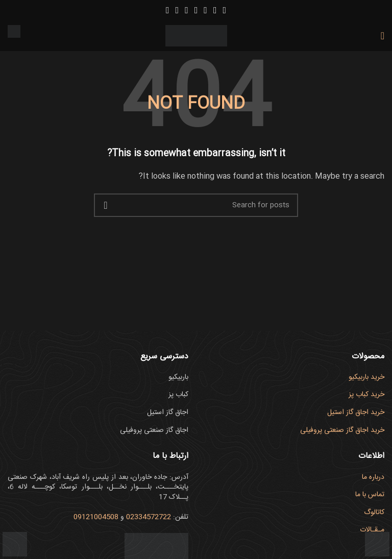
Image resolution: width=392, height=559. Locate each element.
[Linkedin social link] (177, 10)
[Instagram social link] (215, 10)
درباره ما (373, 477)
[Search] (196, 205)
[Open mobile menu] (383, 36)
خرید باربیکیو (366, 377)
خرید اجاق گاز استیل (356, 412)
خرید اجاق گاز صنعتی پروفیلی (342, 430)
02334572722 (149, 517)
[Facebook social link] (224, 10)
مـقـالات (372, 530)
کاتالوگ (374, 513)
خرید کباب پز (366, 395)
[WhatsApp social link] (168, 10)
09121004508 (96, 517)
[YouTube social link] (205, 10)
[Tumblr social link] (187, 10)
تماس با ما (370, 495)
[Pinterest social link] (196, 10)
